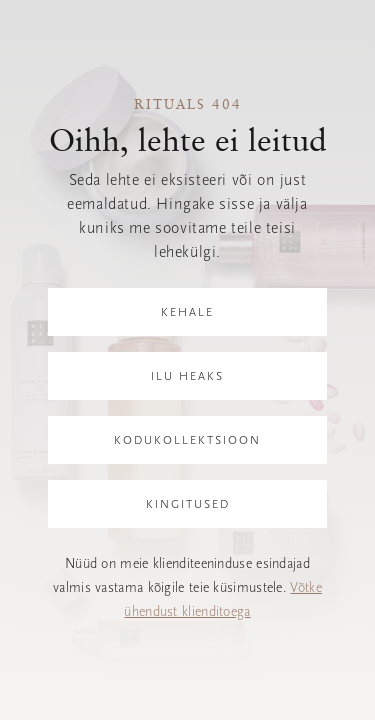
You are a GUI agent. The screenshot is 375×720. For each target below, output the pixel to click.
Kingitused (188, 504)
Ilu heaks (187, 376)
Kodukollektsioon (187, 440)
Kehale (187, 312)
